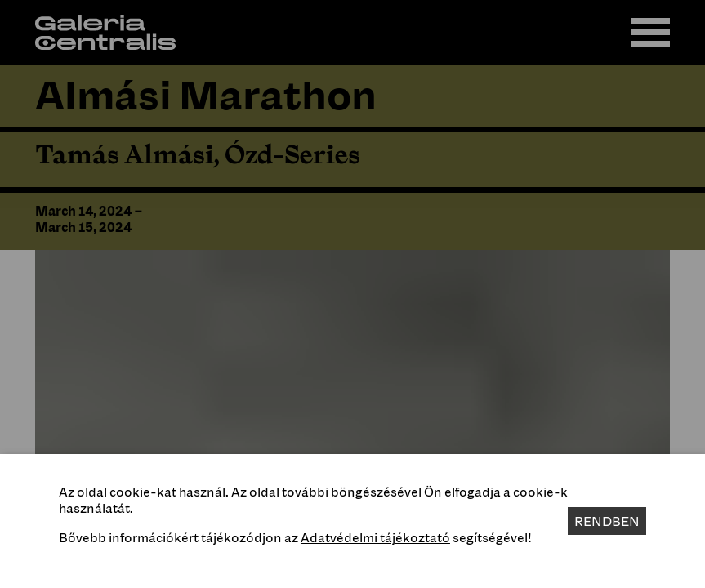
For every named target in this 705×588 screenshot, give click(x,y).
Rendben (607, 521)
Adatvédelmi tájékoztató (375, 537)
